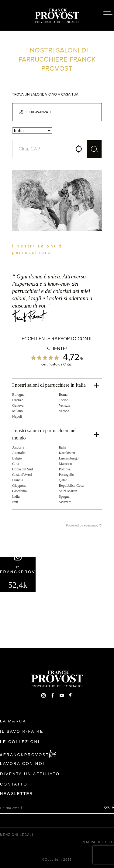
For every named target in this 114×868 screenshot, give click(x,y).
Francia (18, 480)
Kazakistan (67, 453)
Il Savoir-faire (22, 731)
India (16, 496)
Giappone (19, 486)
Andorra (18, 447)
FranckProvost (26, 755)
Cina (16, 464)
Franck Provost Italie (57, 15)
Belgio (17, 458)
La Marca (13, 721)
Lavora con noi (22, 764)
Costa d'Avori (22, 475)
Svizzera (65, 502)
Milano (17, 411)
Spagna (64, 496)
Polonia (65, 469)
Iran (15, 502)
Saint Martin (68, 491)
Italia (63, 447)
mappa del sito (98, 842)
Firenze (18, 400)
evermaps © (93, 525)
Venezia (65, 405)
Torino (64, 400)
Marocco (66, 464)
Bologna (18, 395)
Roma (63, 395)
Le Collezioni (20, 742)
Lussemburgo (69, 458)
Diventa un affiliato (30, 774)
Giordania (19, 491)
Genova (18, 405)
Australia (19, 453)
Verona (64, 411)
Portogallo (67, 475)
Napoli (17, 416)
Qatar (63, 480)
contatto (14, 784)
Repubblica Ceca (71, 486)
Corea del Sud (22, 469)
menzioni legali (17, 835)
